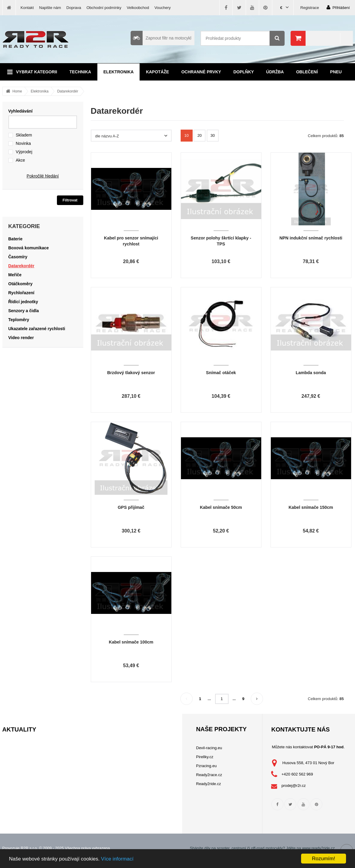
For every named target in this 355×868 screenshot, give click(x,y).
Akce (21, 160)
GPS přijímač (131, 507)
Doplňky (244, 72)
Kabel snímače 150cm (311, 507)
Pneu (336, 72)
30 (213, 135)
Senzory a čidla (24, 311)
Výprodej (24, 152)
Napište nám (50, 8)
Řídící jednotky (23, 302)
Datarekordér (68, 91)
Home (17, 91)
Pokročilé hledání (43, 176)
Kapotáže (157, 72)
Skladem (24, 135)
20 (200, 135)
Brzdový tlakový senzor (131, 373)
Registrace (310, 8)
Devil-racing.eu (209, 748)
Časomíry (18, 257)
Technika (80, 72)
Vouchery (163, 8)
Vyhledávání (21, 111)
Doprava (74, 8)
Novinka (24, 143)
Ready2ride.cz (209, 784)
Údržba (275, 72)
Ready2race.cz (209, 775)
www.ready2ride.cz (318, 848)
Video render (21, 338)
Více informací (117, 859)
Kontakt (27, 8)
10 (186, 135)
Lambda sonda (311, 373)
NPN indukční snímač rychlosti (311, 238)
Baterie (15, 239)
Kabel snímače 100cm (131, 642)
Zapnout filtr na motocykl (161, 38)
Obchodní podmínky (104, 8)
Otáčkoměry (21, 284)
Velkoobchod (138, 8)
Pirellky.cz (205, 757)
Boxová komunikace (29, 248)
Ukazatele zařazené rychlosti (37, 329)
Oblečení (307, 72)
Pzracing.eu (207, 766)
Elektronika (118, 72)
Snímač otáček (221, 373)
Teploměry (19, 320)
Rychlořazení (21, 293)
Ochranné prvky (201, 72)
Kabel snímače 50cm (221, 507)
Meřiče (15, 275)
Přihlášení (338, 7)
